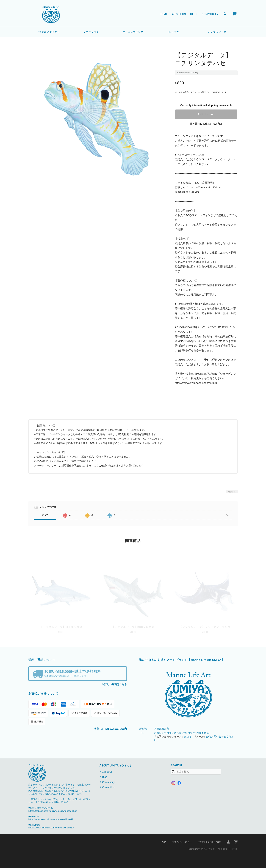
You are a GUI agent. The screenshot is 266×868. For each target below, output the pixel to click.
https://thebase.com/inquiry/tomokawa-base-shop (53, 811)
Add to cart (206, 114)
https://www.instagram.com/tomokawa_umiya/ (51, 828)
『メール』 (200, 736)
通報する (232, 492)
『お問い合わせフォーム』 (169, 736)
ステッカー (175, 32)
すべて (45, 515)
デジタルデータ (217, 32)
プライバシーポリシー (182, 842)
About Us (179, 14)
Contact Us (108, 787)
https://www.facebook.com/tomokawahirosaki (51, 819)
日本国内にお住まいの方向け (206, 124)
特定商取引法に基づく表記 (209, 842)
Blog (194, 14)
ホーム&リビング (133, 32)
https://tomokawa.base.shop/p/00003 (197, 383)
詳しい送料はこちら (116, 684)
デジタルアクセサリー (49, 32)
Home (164, 14)
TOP (164, 842)
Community (210, 14)
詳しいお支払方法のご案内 (112, 729)
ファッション (91, 32)
